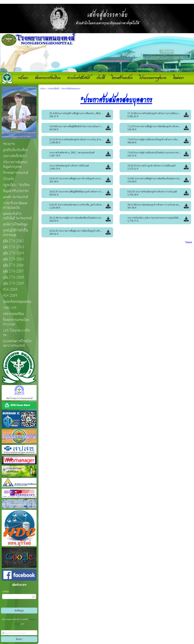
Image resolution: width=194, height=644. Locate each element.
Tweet (188, 242)
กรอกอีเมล (6, 592)
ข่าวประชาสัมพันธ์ (53, 88)
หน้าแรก (43, 88)
